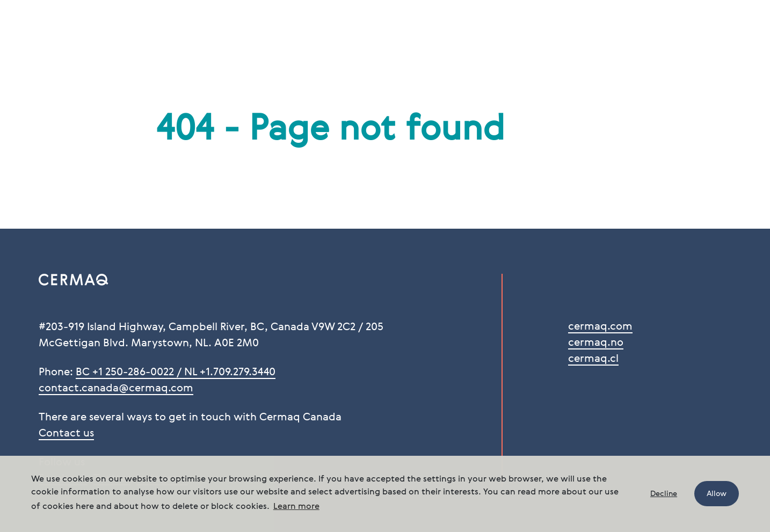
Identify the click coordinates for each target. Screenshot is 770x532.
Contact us (66, 434)
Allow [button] (717, 494)
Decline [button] (664, 494)
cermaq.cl (593, 359)
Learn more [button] (296, 507)
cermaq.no (596, 343)
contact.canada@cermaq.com (116, 389)
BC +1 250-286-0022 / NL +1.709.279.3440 (176, 373)
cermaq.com (600, 327)
